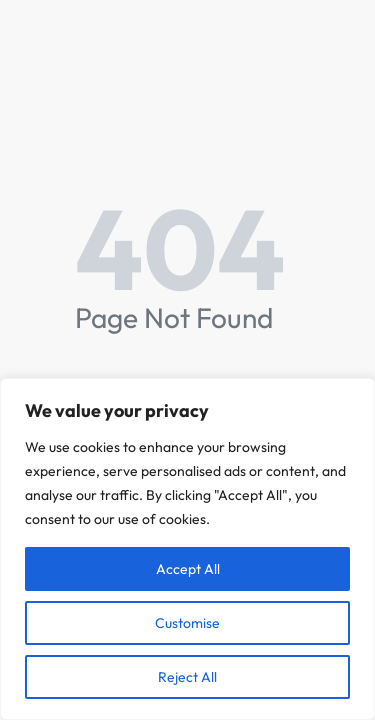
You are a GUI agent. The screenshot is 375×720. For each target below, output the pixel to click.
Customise (187, 623)
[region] (187, 549)
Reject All (187, 677)
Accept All (188, 569)
